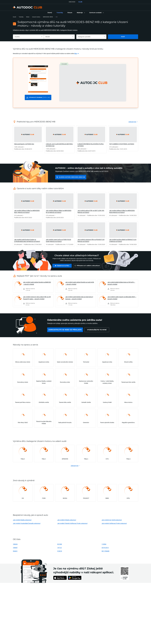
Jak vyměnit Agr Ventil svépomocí (112, 520)
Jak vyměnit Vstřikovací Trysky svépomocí (114, 523)
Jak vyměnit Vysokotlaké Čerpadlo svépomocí (27, 523)
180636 (15, 544)
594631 (15, 551)
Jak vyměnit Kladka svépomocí (22, 520)
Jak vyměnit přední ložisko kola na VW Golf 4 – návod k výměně (121, 283)
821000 (60, 544)
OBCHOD (72, 2)
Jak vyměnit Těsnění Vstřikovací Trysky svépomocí (72, 523)
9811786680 (105, 551)
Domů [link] (14, 17)
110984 (104, 544)
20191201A (105, 548)
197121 (60, 548)
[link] (50, 13)
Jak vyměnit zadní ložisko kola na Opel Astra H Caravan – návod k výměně (79, 298)
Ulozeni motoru (36, 17)
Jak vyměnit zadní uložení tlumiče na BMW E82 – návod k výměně (37, 283)
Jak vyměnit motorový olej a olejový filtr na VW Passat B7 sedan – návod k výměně (37, 298)
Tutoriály (21, 17)
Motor (28, 17)
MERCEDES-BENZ (48, 17)
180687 (15, 548)
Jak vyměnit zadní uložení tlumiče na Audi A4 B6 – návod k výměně (80, 283)
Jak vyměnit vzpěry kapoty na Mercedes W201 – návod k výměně (122, 298)
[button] (81, 13)
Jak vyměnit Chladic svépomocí (67, 520)
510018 (60, 551)
